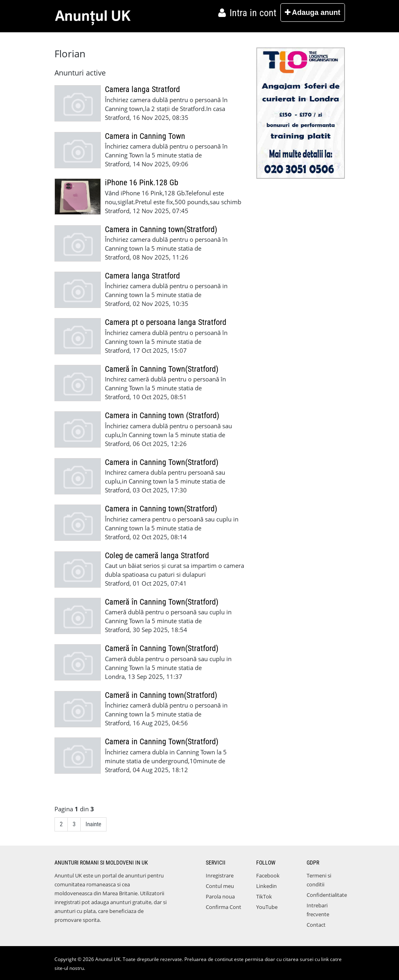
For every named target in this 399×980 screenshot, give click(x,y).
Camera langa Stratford (142, 89)
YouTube (267, 907)
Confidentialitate (327, 895)
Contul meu (220, 886)
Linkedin (266, 886)
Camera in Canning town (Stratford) (162, 416)
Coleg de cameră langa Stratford (157, 556)
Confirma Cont (224, 907)
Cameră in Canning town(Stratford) (161, 695)
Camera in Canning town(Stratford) (161, 229)
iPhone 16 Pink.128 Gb (142, 183)
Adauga (312, 13)
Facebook (268, 875)
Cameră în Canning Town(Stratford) (162, 369)
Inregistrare (220, 875)
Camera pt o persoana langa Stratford (166, 322)
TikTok (264, 896)
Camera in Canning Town (145, 136)
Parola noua (220, 896)
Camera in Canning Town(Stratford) (162, 462)
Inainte (93, 824)
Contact (316, 925)
